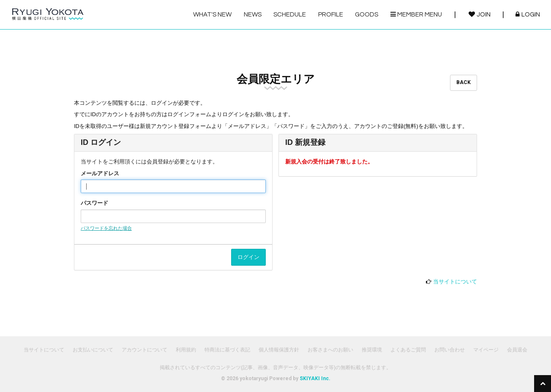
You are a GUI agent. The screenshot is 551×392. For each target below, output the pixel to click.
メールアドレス (100, 173)
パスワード (94, 203)
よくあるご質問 (408, 350)
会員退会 (517, 350)
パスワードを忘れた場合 (106, 228)
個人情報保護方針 (279, 350)
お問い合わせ (450, 350)
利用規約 (186, 350)
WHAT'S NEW (212, 15)
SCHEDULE (290, 15)
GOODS (367, 15)
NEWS (253, 15)
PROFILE (331, 15)
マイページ (486, 350)
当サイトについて (455, 282)
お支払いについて (93, 350)
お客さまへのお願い (330, 350)
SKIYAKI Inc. (315, 378)
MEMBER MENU (416, 14)
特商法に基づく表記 (227, 350)
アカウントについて (145, 350)
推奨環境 (372, 350)
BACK (464, 82)
